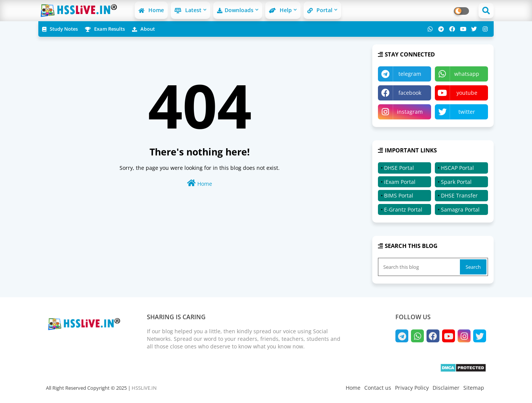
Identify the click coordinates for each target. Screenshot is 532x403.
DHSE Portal (399, 168)
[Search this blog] (420, 267)
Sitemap (474, 388)
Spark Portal (456, 182)
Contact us (378, 388)
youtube (467, 93)
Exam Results (105, 29)
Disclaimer (446, 388)
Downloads (235, 10)
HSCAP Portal (457, 168)
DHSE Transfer (459, 195)
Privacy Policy (412, 388)
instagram (410, 112)
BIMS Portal (399, 195)
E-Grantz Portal (403, 209)
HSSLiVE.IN (144, 388)
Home (151, 10)
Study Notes (60, 29)
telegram (410, 74)
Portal (320, 10)
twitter (467, 112)
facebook (410, 93)
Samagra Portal (460, 209)
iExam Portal (400, 182)
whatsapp (467, 74)
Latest (188, 10)
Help (280, 10)
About (143, 29)
